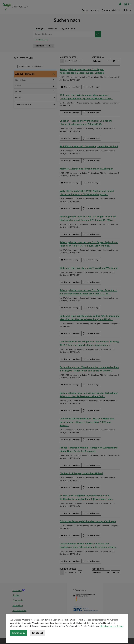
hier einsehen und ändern (112, 635)
